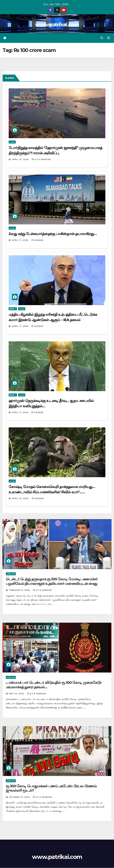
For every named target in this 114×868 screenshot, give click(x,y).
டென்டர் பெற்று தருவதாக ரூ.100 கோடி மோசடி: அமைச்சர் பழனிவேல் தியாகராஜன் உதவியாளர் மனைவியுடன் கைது (52, 582)
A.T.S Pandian (41, 160)
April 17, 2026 (20, 240)
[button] (102, 38)
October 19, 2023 (20, 797)
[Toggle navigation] (108, 38)
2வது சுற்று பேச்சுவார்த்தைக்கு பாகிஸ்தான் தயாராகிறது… (53, 234)
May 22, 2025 (17, 694)
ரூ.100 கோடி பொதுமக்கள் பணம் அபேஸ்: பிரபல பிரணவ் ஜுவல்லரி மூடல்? (51, 788)
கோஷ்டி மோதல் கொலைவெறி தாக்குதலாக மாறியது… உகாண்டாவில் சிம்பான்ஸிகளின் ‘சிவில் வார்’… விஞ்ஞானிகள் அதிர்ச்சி (52, 492)
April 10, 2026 (21, 499)
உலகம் (12, 142)
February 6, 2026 (20, 590)
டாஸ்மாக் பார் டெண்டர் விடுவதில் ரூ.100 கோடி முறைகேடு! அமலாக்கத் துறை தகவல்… (54, 685)
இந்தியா (13, 309)
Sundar (37, 240)
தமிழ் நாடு (11, 574)
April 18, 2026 (21, 160)
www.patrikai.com (57, 25)
